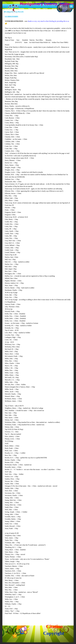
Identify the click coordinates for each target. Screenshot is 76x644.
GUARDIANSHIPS (11, 16)
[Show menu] (71, 6)
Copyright (54, 633)
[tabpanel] (38, 316)
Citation (54, 626)
